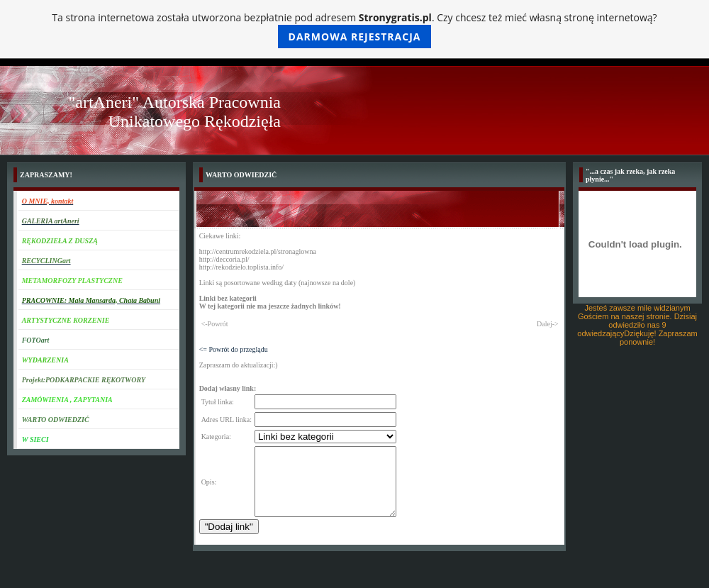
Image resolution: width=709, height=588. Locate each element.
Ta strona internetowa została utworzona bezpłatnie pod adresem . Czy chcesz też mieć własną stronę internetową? (354, 29)
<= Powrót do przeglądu (234, 349)
